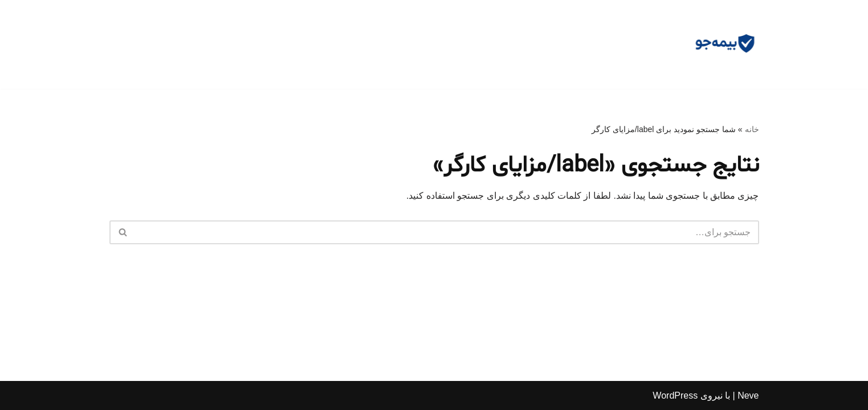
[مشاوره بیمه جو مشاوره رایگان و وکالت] (725, 44)
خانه (752, 129)
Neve (748, 395)
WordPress (675, 395)
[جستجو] (447, 232)
